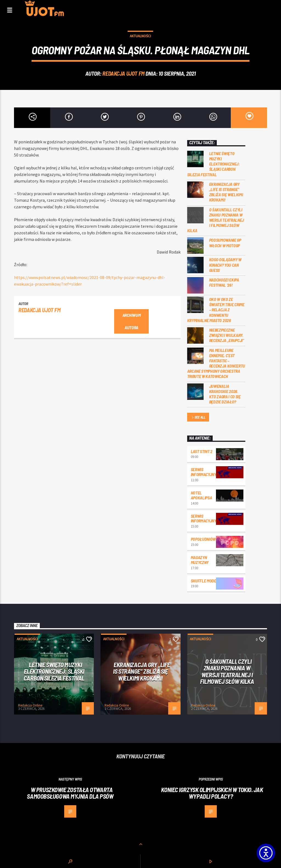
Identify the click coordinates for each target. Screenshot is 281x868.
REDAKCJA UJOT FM (123, 73)
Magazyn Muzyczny (200, 560)
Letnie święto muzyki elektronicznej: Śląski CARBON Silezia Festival (213, 164)
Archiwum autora (131, 321)
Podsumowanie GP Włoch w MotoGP (225, 243)
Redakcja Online (30, 705)
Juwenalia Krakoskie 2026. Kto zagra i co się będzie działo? (225, 394)
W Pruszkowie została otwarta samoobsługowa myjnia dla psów (70, 793)
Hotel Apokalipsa (201, 495)
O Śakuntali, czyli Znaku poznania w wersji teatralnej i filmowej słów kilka (216, 220)
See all (198, 418)
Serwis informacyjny (203, 472)
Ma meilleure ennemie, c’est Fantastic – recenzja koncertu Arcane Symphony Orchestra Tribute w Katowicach (216, 363)
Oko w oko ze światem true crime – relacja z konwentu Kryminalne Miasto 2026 (216, 310)
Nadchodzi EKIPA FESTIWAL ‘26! (224, 282)
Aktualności (140, 36)
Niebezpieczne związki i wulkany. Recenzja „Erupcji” (227, 335)
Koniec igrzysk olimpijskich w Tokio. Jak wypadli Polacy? (212, 793)
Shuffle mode (203, 581)
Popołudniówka (206, 539)
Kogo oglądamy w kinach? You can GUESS (225, 265)
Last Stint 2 (202, 451)
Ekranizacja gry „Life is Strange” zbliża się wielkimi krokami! (226, 192)
